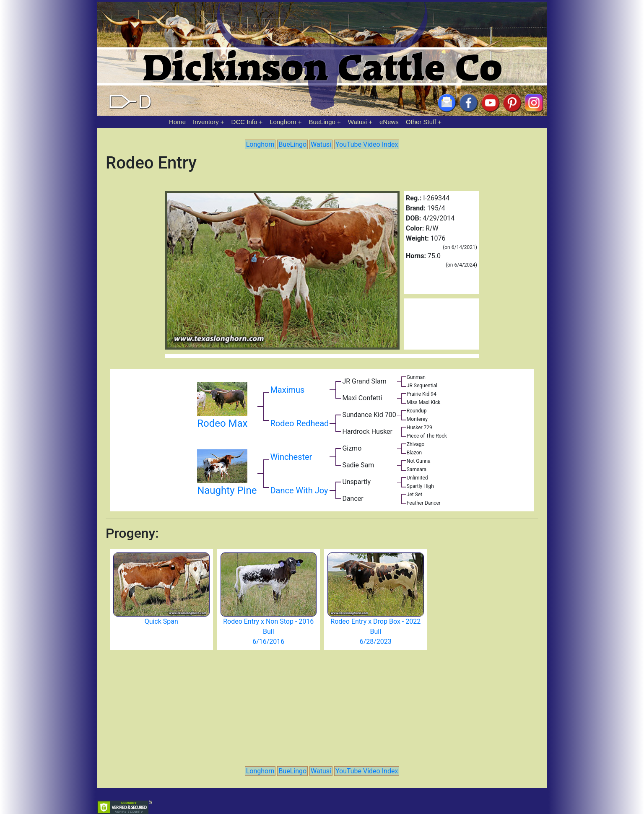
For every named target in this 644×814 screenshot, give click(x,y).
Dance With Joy (299, 490)
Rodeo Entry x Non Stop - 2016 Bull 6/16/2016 (268, 631)
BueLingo (322, 122)
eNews (389, 122)
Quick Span (161, 621)
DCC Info (244, 122)
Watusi (357, 122)
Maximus (287, 390)
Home (177, 122)
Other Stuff (421, 122)
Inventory (206, 122)
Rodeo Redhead (299, 423)
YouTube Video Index (367, 144)
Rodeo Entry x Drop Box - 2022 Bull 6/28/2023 (375, 631)
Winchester (291, 457)
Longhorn (283, 122)
